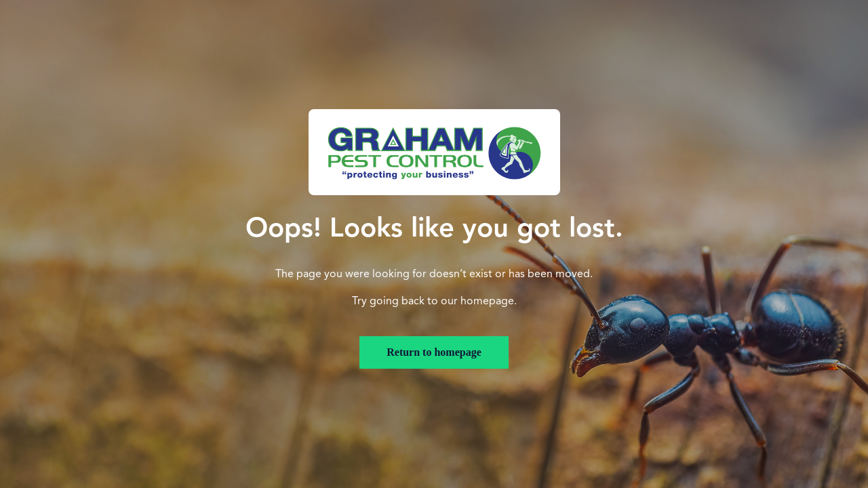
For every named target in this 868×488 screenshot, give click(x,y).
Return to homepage (434, 352)
